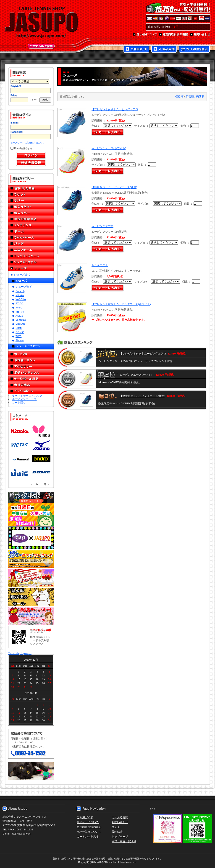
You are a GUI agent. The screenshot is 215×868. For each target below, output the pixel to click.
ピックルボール (31, 391)
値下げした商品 (31, 188)
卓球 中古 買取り (124, 841)
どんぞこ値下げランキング (31, 559)
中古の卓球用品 (31, 219)
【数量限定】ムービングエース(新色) (114, 187)
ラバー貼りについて (89, 832)
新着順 (190, 96)
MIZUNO (21, 320)
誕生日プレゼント (31, 578)
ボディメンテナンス (31, 373)
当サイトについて (145, 35)
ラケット (31, 194)
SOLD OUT (72, 317)
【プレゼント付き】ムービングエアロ (115, 109)
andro (19, 307)
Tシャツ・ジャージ (31, 256)
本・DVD (31, 354)
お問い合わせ (200, 35)
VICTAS (20, 324)
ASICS (20, 316)
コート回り (19, 402)
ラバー (31, 201)
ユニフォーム (31, 250)
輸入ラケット (31, 207)
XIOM (19, 328)
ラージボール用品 (31, 379)
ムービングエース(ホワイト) (109, 148)
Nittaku (20, 295)
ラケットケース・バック (27, 396)
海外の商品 (31, 385)
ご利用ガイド (136, 50)
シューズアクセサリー (30, 346)
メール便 (31, 771)
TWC (18, 336)
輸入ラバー (31, 213)
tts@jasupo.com (22, 833)
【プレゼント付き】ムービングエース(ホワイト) (121, 304)
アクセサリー (31, 366)
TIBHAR (20, 312)
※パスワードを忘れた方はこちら (28, 143)
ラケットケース (31, 238)
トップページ (120, 836)
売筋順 (200, 96)
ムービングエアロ (102, 226)
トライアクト (100, 265)
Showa (20, 340)
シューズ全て (22, 274)
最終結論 (117, 832)
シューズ (31, 268)
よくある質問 (164, 50)
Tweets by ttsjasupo (20, 653)
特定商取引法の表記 (174, 35)
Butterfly (20, 291)
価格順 (179, 96)
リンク (116, 827)
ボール (31, 231)
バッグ (31, 244)
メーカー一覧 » (40, 484)
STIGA (20, 303)
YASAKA (21, 299)
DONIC (20, 332)
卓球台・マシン (31, 360)
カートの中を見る (194, 50)
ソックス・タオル (31, 262)
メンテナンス (31, 225)
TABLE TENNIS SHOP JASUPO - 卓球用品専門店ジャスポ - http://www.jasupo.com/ (41, 22)
